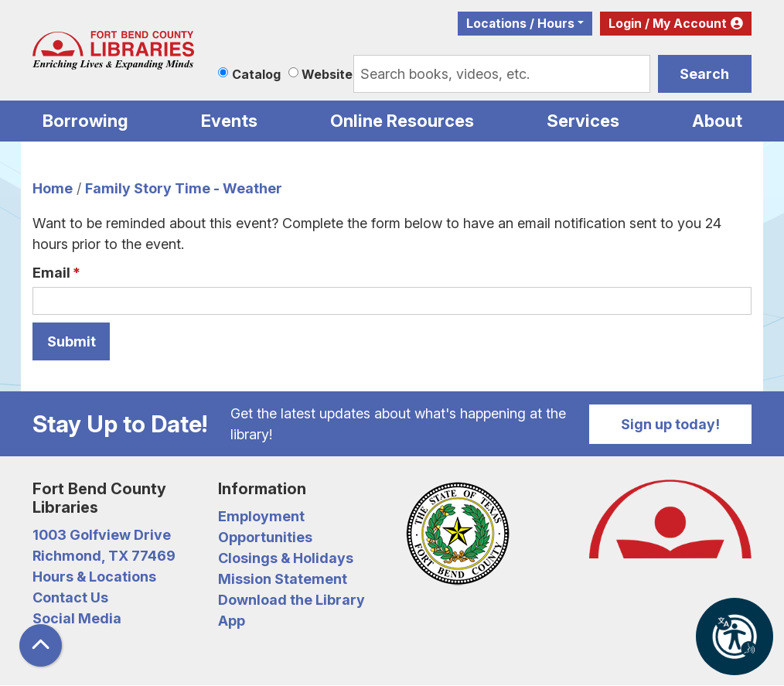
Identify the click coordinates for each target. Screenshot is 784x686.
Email (51, 273)
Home (53, 188)
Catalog (256, 74)
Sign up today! (670, 424)
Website (327, 74)
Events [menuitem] (229, 121)
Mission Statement (283, 579)
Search (704, 74)
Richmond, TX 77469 (104, 556)
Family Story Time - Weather (184, 188)
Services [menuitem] (583, 121)
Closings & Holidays (286, 558)
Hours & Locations (94, 577)
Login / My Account (668, 24)
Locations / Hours (520, 24)
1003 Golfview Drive (102, 535)
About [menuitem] (717, 121)
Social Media (77, 618)
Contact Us (70, 597)
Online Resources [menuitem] (402, 121)
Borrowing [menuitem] (85, 121)
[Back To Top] (41, 645)
